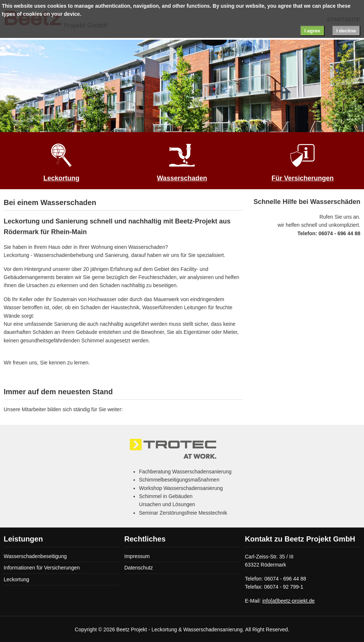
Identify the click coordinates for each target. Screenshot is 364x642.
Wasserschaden (182, 178)
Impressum (137, 556)
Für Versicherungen (302, 178)
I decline (346, 31)
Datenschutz (139, 568)
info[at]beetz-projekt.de (288, 601)
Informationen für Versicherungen (42, 568)
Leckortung (61, 178)
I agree (312, 31)
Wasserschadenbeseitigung (35, 556)
